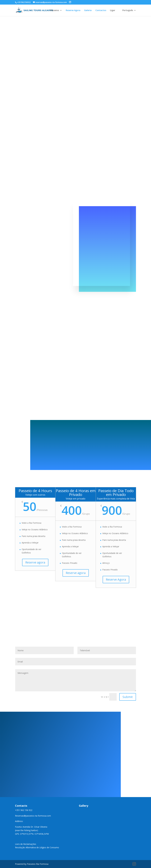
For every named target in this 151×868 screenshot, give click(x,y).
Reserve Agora (73, 10)
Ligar (113, 10)
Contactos (101, 10)
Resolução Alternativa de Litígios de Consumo (37, 847)
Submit (128, 697)
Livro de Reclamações (26, 844)
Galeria (88, 10)
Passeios (55, 10)
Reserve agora (35, 562)
